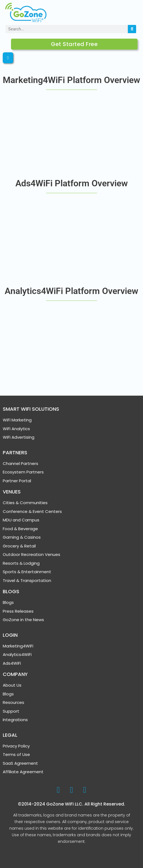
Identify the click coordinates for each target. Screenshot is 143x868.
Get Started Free (74, 44)
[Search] (132, 29)
